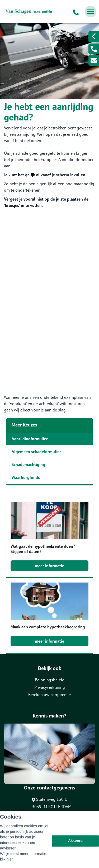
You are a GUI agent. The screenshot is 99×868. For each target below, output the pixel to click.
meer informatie (49, 566)
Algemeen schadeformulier (36, 452)
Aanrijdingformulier (30, 439)
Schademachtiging (28, 464)
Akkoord (75, 852)
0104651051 (50, 817)
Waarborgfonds (26, 477)
